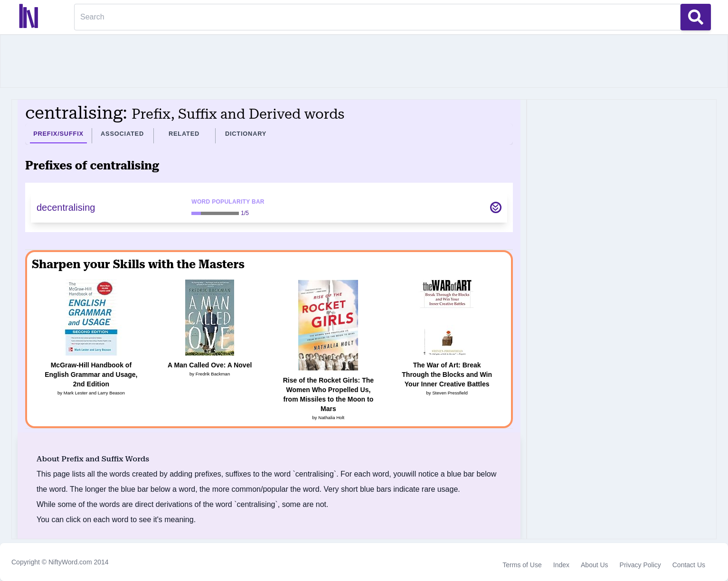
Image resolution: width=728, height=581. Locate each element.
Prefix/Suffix (58, 134)
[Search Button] (696, 17)
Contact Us (689, 565)
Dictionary (246, 134)
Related (184, 134)
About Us (595, 565)
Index (561, 565)
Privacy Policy (640, 565)
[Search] (377, 17)
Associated (122, 134)
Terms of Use (522, 565)
